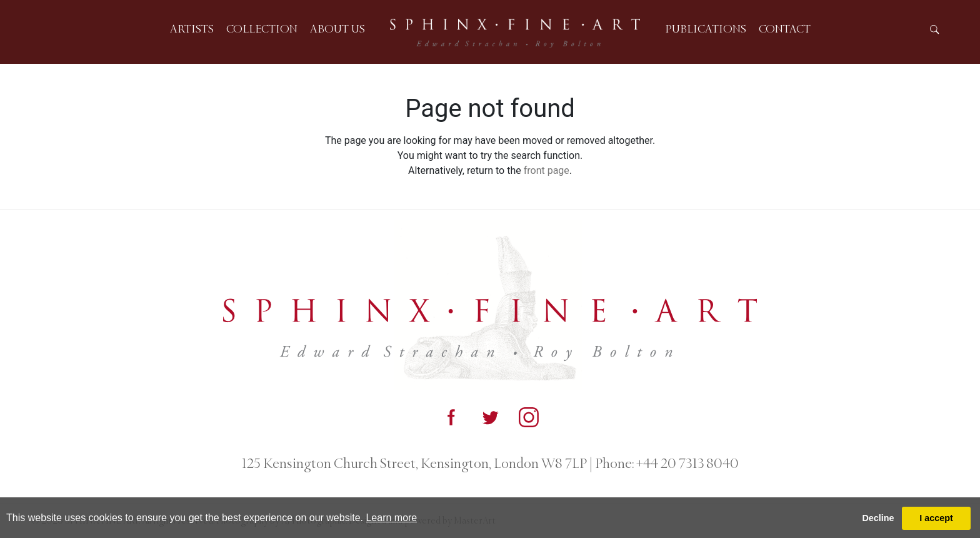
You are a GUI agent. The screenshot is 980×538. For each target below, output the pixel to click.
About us (337, 29)
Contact (785, 29)
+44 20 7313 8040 (686, 464)
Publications (706, 29)
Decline (878, 518)
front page (547, 170)
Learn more (391, 518)
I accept (936, 518)
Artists (192, 29)
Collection (262, 29)
